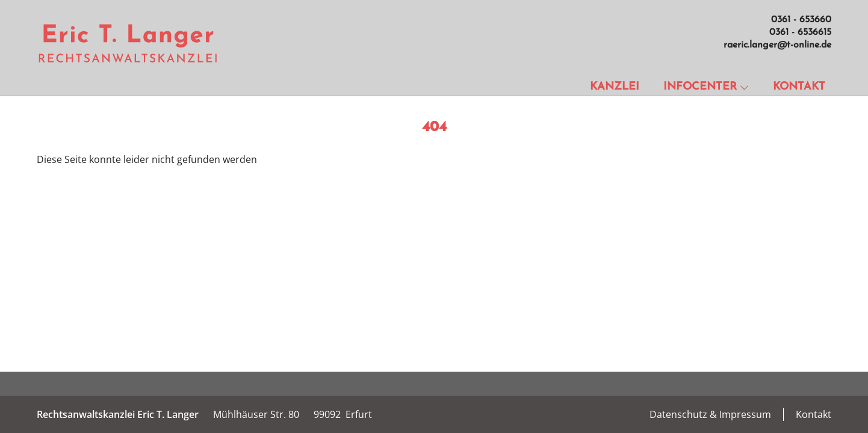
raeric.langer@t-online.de (777, 45)
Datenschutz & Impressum (710, 414)
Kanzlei (615, 87)
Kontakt (799, 87)
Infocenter (706, 87)
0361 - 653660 (801, 20)
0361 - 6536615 (800, 32)
